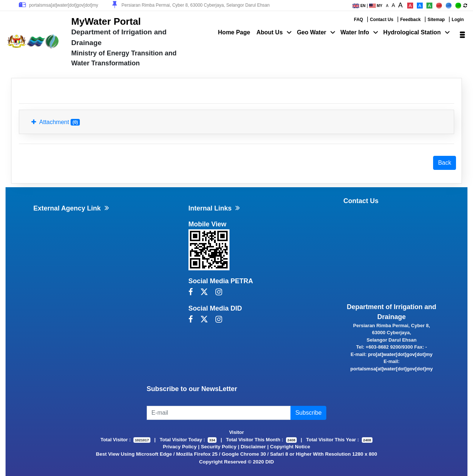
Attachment (56, 122)
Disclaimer (253, 447)
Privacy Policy (180, 447)
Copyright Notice (290, 447)
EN (359, 6)
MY (376, 6)
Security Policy (219, 447)
